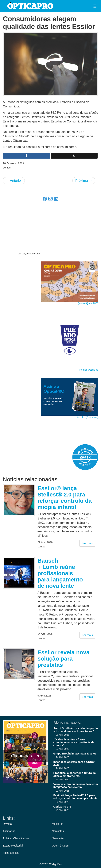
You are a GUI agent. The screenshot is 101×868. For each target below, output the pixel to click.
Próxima (84, 181)
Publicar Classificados (16, 838)
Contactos (58, 831)
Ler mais (87, 543)
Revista (7, 824)
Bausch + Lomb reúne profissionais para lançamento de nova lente (60, 573)
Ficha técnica (11, 853)
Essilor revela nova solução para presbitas (64, 659)
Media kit (57, 824)
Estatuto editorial (13, 846)
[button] (95, 6)
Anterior (14, 181)
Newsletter (58, 838)
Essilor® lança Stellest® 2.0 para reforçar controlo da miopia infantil (65, 498)
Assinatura (9, 831)
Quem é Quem (61, 846)
